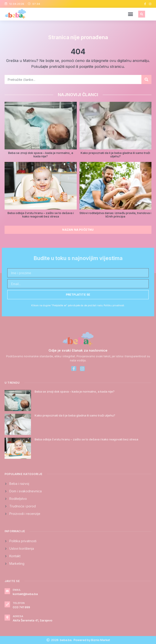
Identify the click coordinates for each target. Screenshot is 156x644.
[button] (130, 14)
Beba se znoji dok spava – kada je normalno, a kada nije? (41, 155)
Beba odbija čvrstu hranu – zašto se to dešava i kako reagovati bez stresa (41, 215)
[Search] (146, 79)
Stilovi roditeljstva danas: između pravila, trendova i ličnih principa (115, 215)
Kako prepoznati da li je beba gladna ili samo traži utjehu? (115, 155)
